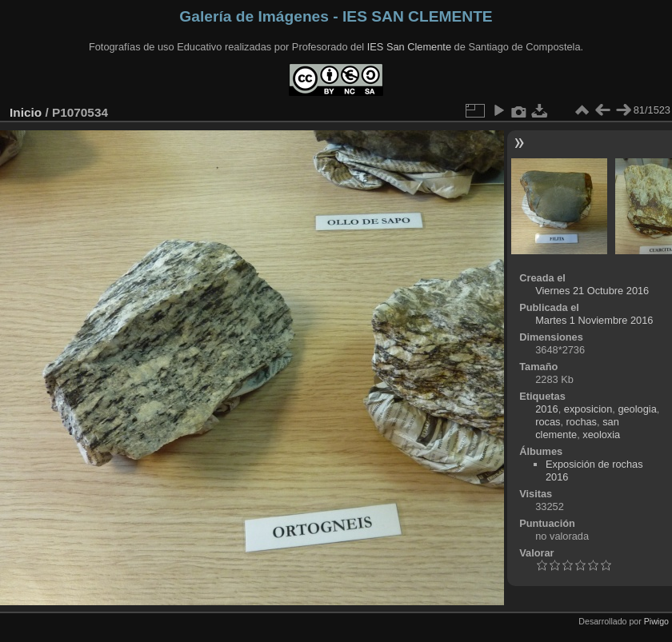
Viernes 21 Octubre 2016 (592, 291)
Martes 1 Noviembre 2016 (594, 320)
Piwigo (656, 621)
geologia (637, 409)
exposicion (588, 409)
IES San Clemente (409, 47)
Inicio (26, 112)
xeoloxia (601, 435)
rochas (582, 422)
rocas (548, 422)
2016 (546, 409)
